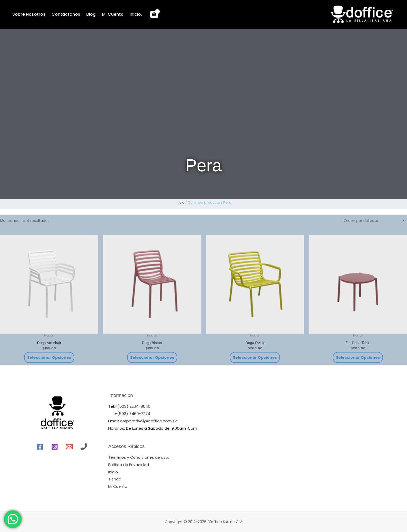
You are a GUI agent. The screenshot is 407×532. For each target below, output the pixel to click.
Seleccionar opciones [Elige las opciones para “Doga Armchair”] (49, 357)
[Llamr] (84, 447)
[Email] (69, 447)
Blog (89, 14)
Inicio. (132, 14)
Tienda (115, 479)
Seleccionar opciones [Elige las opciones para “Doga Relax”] (255, 357)
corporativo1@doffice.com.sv (148, 421)
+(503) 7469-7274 (132, 414)
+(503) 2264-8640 (133, 406)
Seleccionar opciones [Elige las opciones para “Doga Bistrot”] (152, 357)
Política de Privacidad (129, 465)
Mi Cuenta (110, 14)
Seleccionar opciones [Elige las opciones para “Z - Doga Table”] (358, 357)
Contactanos (65, 14)
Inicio (180, 202)
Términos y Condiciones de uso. (139, 457)
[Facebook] (40, 447)
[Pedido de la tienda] (374, 221)
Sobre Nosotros (28, 14)
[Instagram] (55, 447)
